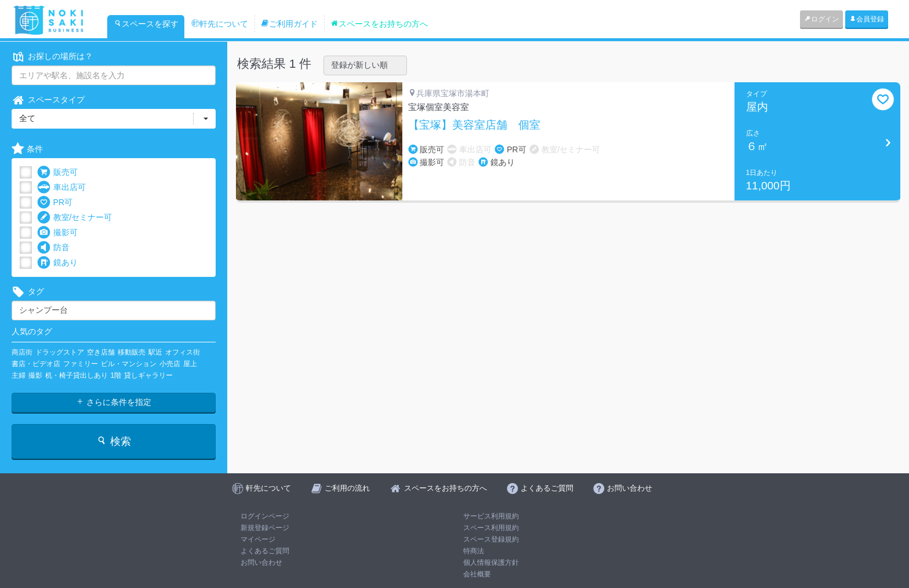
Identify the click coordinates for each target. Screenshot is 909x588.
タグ (28, 292)
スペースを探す (146, 24)
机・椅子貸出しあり (77, 375)
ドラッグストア (60, 352)
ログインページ (265, 516)
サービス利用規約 (491, 516)
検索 (113, 441)
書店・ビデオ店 (36, 364)
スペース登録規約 (491, 539)
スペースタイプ (48, 100)
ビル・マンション (129, 364)
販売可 (57, 172)
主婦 (19, 375)
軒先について (220, 24)
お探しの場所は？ (52, 56)
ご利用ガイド (289, 24)
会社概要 (477, 574)
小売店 (170, 364)
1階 (116, 375)
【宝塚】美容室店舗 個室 (474, 125)
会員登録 (867, 19)
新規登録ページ (265, 528)
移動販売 (132, 352)
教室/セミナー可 (75, 218)
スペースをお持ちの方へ (379, 24)
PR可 (55, 202)
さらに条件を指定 (114, 402)
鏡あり (57, 263)
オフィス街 (183, 352)
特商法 (474, 551)
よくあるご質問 (265, 551)
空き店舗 (101, 352)
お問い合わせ (261, 563)
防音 (53, 248)
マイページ (258, 539)
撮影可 (57, 233)
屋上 (190, 364)
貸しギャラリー (148, 375)
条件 (27, 149)
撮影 (35, 375)
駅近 (155, 352)
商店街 (22, 352)
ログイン (821, 19)
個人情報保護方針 (491, 563)
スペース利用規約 (491, 528)
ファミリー (81, 364)
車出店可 (61, 187)
